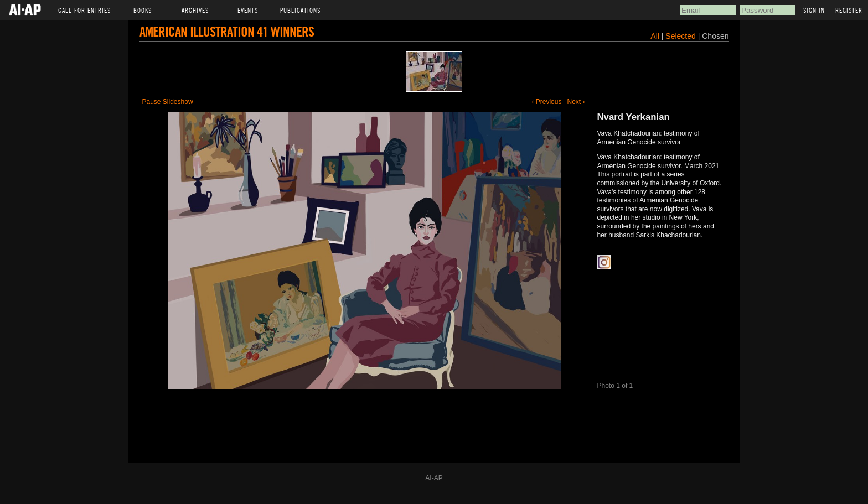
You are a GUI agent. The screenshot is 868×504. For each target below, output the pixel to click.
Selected (681, 36)
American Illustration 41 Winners (227, 31)
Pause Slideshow (168, 102)
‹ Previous (546, 102)
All (655, 36)
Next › (576, 102)
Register (849, 10)
